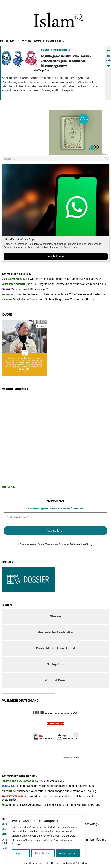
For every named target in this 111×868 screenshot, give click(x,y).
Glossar (55, 616)
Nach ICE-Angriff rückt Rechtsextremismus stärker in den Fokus (54, 284)
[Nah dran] (83, 817)
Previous (34, 734)
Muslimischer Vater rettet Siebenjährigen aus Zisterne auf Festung (49, 300)
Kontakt (27, 863)
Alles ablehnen (43, 853)
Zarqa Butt (44, 70)
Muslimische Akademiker (55, 632)
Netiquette (56, 863)
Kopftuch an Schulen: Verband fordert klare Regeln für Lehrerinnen (49, 786)
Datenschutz (81, 863)
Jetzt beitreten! (56, 257)
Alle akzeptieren (68, 853)
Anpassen (21, 853)
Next (75, 734)
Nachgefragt (55, 664)
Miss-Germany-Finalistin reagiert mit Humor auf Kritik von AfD (51, 279)
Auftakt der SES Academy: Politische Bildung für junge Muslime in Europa (51, 805)
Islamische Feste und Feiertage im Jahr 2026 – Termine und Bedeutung (54, 294)
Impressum (38, 863)
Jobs (47, 863)
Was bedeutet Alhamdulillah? (25, 289)
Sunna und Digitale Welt (34, 781)
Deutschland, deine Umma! (55, 648)
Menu (105, 5)
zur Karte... (9, 487)
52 (108, 66)
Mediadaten (68, 863)
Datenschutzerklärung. (82, 544)
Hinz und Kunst (55, 680)
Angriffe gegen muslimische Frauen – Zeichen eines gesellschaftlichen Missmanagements (66, 61)
